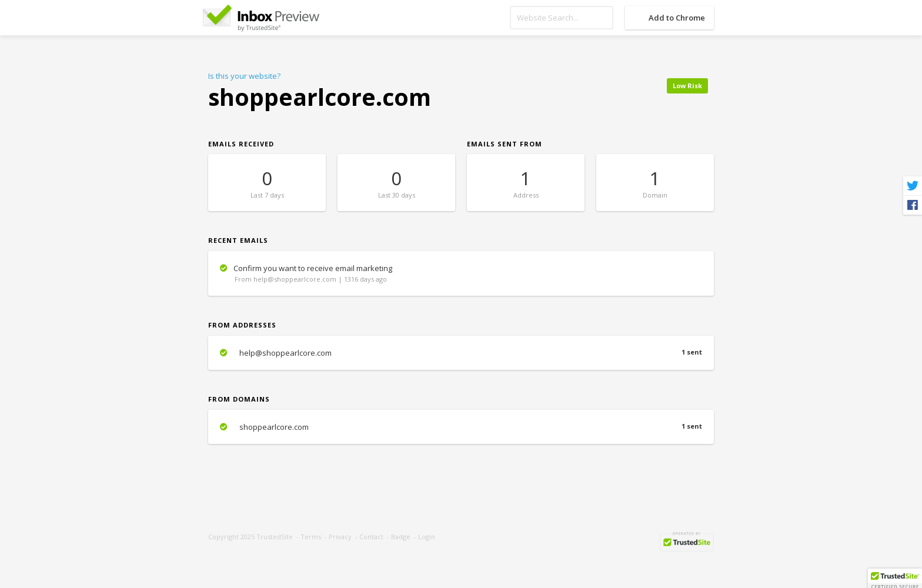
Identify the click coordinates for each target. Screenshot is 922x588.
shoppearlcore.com (461, 427)
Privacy (340, 537)
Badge (401, 537)
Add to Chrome (677, 18)
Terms (311, 537)
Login (427, 537)
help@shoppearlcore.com (461, 353)
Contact (371, 537)
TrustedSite (275, 537)
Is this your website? (244, 76)
